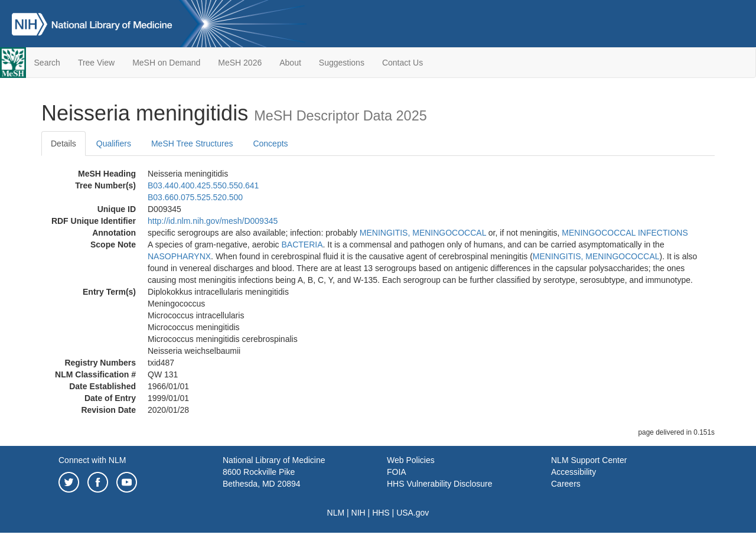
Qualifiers (114, 144)
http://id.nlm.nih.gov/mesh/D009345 (213, 221)
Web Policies (411, 460)
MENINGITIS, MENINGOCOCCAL (423, 233)
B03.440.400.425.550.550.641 (203, 185)
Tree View (96, 63)
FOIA (397, 472)
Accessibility (573, 472)
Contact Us (403, 63)
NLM (336, 513)
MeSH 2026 (240, 63)
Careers (566, 484)
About (290, 63)
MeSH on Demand (166, 63)
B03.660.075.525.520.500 (195, 197)
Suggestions (342, 63)
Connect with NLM (92, 460)
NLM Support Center (589, 460)
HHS (381, 513)
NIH (359, 513)
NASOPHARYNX (179, 256)
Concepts (270, 144)
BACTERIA (302, 245)
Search (47, 63)
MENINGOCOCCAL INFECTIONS (625, 233)
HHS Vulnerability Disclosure (439, 484)
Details (63, 144)
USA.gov (413, 513)
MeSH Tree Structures (192, 144)
